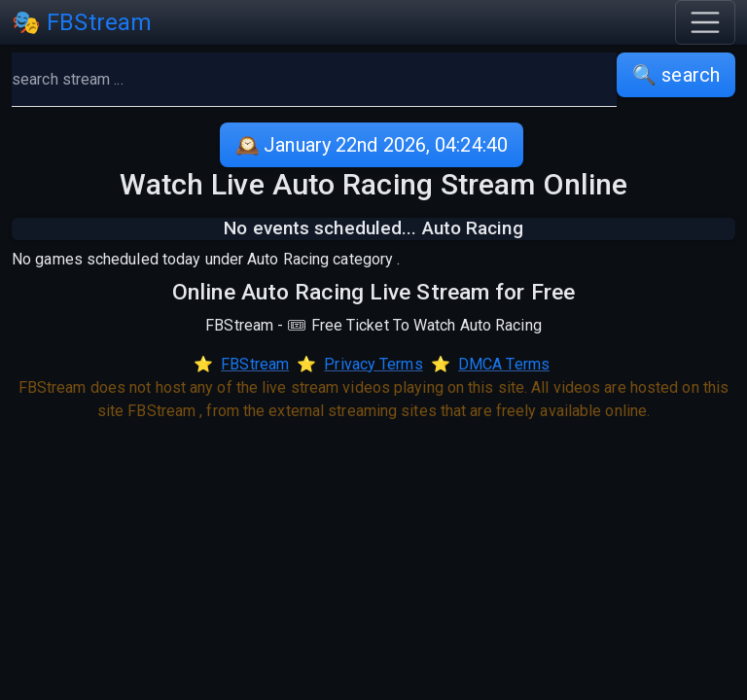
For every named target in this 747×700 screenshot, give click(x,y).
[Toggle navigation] (705, 22)
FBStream (255, 364)
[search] (314, 80)
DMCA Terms (504, 364)
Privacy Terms (373, 364)
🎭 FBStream (82, 22)
